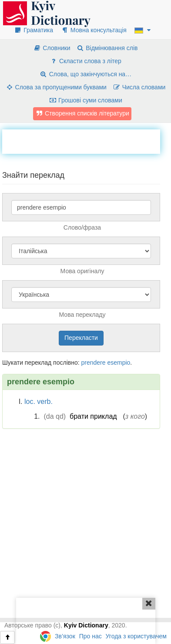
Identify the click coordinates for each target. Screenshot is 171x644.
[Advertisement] (87, 140)
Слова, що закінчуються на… (85, 74)
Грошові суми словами (85, 100)
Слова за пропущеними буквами (56, 87)
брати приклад (93, 416)
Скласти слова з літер (85, 61)
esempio (119, 363)
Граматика (34, 30)
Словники (52, 48)
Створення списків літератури (82, 113)
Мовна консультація (94, 30)
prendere (93, 363)
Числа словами (139, 87)
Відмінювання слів (107, 48)
